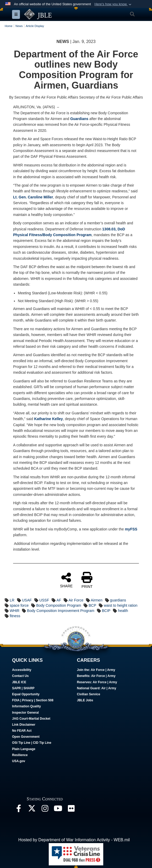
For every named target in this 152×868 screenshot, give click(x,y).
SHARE (66, 580)
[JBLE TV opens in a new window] (58, 810)
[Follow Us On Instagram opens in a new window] (45, 810)
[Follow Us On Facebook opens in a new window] (19, 810)
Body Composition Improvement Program (61, 611)
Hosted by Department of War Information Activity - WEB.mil (74, 840)
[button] (113, 4)
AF (59, 600)
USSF (44, 600)
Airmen (96, 600)
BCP (92, 605)
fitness (15, 616)
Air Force (76, 600)
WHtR (15, 611)
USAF (27, 600)
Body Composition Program (59, 605)
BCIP (106, 611)
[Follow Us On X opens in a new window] (32, 810)
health (123, 611)
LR (12, 600)
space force (19, 605)
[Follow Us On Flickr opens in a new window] (71, 810)
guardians (118, 600)
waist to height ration (121, 605)
